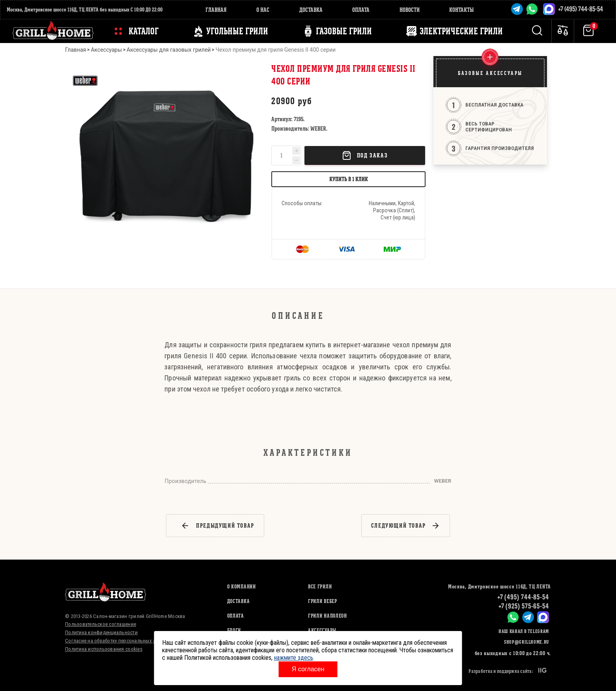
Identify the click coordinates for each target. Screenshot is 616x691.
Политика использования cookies (104, 649)
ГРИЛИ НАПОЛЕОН (328, 616)
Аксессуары (106, 50)
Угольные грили (237, 31)
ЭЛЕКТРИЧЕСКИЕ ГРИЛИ (461, 31)
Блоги (234, 630)
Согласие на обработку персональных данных (118, 641)
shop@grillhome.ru (526, 642)
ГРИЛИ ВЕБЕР (323, 601)
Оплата (361, 10)
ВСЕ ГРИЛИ (320, 587)
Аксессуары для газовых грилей (169, 50)
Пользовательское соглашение (101, 624)
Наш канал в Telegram (524, 631)
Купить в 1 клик (349, 179)
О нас (263, 10)
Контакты (461, 10)
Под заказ (365, 155)
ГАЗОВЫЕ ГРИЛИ (344, 31)
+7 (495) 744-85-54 (581, 9)
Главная (216, 10)
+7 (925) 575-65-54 (524, 606)
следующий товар (406, 526)
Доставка (311, 10)
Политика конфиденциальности (101, 632)
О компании (242, 587)
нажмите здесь (294, 658)
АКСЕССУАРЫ (322, 630)
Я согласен (308, 669)
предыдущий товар (217, 526)
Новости (410, 10)
